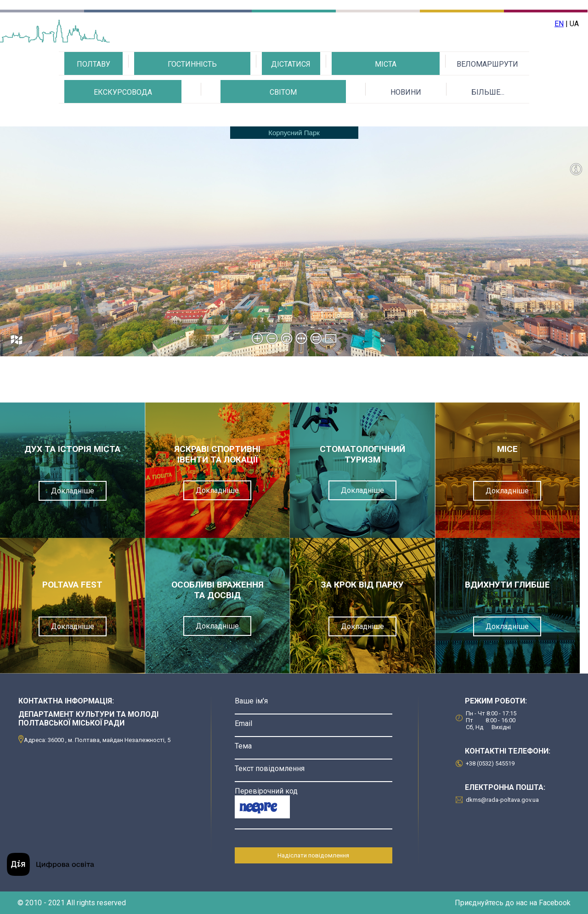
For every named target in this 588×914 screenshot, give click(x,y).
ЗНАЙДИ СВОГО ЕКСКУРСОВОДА (123, 117)
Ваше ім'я (251, 701)
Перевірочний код (266, 791)
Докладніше (73, 491)
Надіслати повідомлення (313, 855)
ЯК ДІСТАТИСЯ (291, 89)
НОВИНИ (406, 92)
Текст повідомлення (270, 768)
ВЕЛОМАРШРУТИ (487, 64)
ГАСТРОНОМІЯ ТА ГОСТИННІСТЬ (192, 89)
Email (243, 723)
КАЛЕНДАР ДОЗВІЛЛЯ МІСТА (385, 89)
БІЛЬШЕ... (488, 92)
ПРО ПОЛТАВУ (93, 89)
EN (559, 24)
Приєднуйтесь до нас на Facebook (513, 903)
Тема (243, 746)
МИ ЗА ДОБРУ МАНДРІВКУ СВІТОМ (283, 117)
